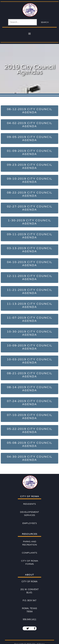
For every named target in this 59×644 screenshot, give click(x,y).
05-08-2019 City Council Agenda (30, 444)
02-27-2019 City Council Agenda (30, 208)
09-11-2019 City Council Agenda (30, 236)
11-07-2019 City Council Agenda (30, 319)
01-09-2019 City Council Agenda (30, 152)
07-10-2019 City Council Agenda (30, 417)
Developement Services (29, 514)
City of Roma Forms (30, 562)
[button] (30, 34)
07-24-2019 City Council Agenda (30, 403)
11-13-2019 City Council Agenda (30, 305)
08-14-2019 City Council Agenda (30, 389)
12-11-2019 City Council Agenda (30, 278)
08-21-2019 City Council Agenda (30, 375)
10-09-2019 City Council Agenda (30, 347)
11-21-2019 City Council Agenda (30, 291)
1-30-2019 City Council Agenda (29, 222)
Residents (29, 504)
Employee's (30, 523)
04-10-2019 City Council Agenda (30, 264)
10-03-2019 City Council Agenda (30, 361)
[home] (29, 11)
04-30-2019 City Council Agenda (30, 458)
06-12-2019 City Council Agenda (30, 111)
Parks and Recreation (29, 543)
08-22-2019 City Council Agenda (30, 194)
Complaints (29, 553)
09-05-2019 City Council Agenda (30, 139)
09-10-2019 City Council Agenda (30, 180)
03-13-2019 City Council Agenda (30, 250)
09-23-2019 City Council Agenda (30, 166)
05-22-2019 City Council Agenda (30, 430)
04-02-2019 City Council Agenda (30, 125)
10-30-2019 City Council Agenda (30, 333)
